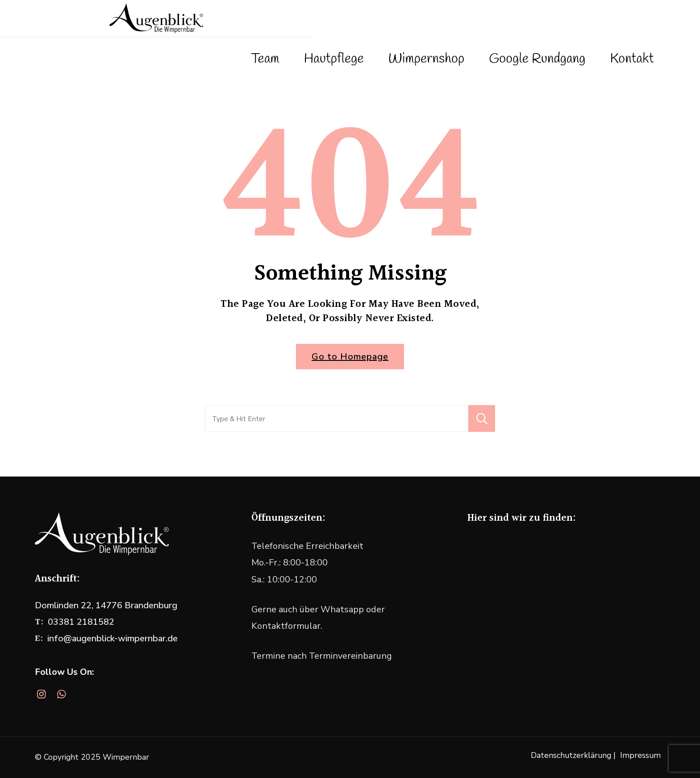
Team (265, 59)
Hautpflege (334, 59)
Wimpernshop (427, 59)
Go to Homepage (350, 357)
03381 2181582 (81, 622)
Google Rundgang (537, 59)
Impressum (640, 755)
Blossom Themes (290, 757)
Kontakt (632, 59)
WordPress (392, 757)
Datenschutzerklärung (571, 755)
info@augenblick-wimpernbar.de (112, 638)
